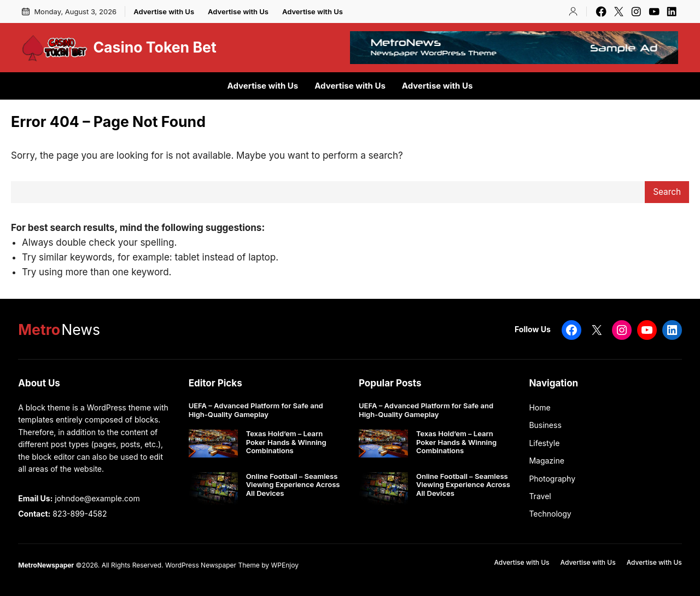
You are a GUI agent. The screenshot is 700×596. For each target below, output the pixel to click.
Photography (552, 479)
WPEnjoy (284, 565)
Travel (540, 496)
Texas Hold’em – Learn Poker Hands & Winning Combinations (286, 442)
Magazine (547, 461)
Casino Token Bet (154, 47)
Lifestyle (544, 443)
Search (667, 192)
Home (539, 407)
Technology (550, 514)
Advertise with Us (164, 11)
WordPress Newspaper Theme (212, 565)
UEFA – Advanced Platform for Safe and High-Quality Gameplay (256, 410)
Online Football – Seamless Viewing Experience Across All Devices (293, 485)
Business (545, 425)
